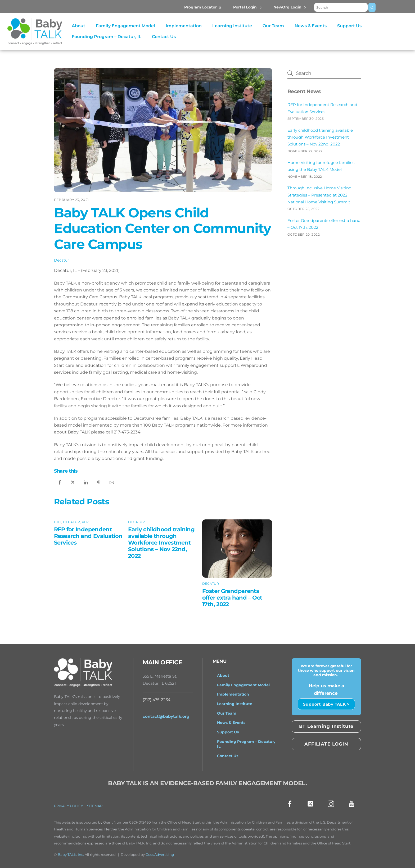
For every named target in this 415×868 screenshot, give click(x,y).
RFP (85, 522)
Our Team (273, 26)
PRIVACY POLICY (68, 806)
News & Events (311, 26)
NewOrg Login (290, 7)
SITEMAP (95, 806)
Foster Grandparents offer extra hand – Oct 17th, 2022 (232, 598)
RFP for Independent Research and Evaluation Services (88, 536)
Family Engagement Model (125, 26)
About (78, 26)
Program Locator (203, 7)
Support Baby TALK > (326, 704)
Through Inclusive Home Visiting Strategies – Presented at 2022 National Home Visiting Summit (319, 195)
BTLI (58, 522)
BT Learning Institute (326, 726)
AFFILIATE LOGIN (326, 744)
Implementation (184, 26)
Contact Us (164, 37)
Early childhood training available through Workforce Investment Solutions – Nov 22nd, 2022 (161, 543)
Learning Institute (232, 26)
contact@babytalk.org (166, 716)
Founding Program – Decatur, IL (107, 37)
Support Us (349, 26)
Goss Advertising (160, 855)
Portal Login (248, 7)
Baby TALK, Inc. (71, 855)
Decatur (62, 260)
